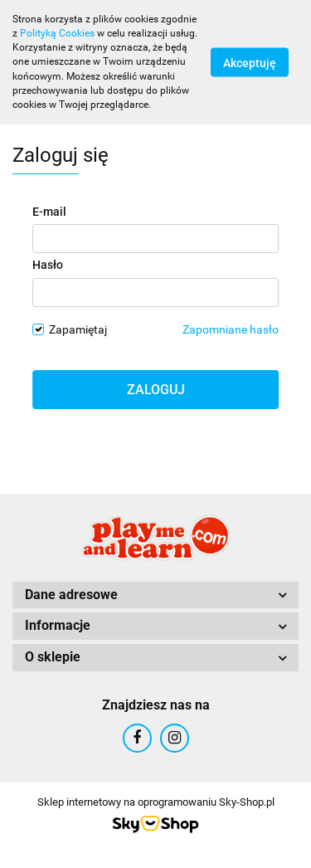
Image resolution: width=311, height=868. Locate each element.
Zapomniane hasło (231, 329)
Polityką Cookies (57, 33)
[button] (155, 595)
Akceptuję (250, 62)
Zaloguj (156, 390)
